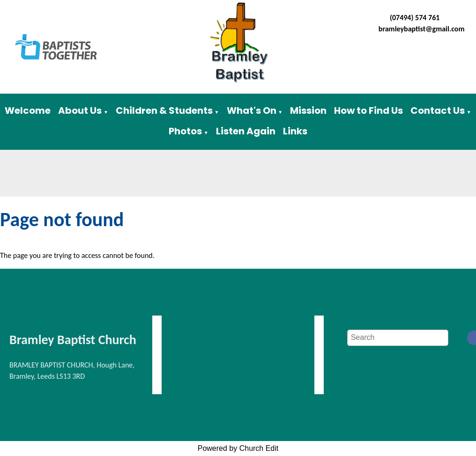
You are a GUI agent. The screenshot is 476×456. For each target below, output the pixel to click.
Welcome (28, 110)
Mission (308, 110)
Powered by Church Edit (238, 448)
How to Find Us (368, 110)
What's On (252, 110)
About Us (80, 110)
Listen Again (246, 131)
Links (295, 131)
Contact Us (438, 110)
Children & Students (164, 110)
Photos (185, 131)
